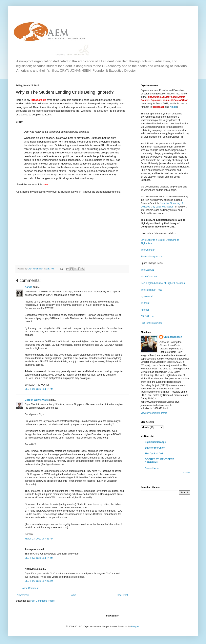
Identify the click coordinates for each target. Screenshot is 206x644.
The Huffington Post (151, 290)
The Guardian (148, 250)
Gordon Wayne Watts (37, 400)
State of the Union (155, 448)
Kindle (173, 107)
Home (73, 595)
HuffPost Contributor (151, 323)
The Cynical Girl (154, 454)
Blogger (135, 627)
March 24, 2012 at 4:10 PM (39, 558)
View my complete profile (154, 413)
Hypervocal (147, 296)
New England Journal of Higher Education (163, 283)
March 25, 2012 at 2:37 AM (39, 581)
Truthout (145, 303)
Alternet (145, 310)
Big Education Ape (155, 442)
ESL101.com (147, 316)
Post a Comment (30, 588)
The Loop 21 (147, 270)
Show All (187, 473)
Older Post (122, 595)
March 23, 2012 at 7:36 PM (39, 539)
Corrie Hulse (152, 468)
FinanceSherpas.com (152, 257)
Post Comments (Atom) (43, 601)
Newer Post (23, 595)
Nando (28, 287)
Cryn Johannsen (173, 337)
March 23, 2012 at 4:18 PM (39, 389)
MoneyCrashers (149, 277)
